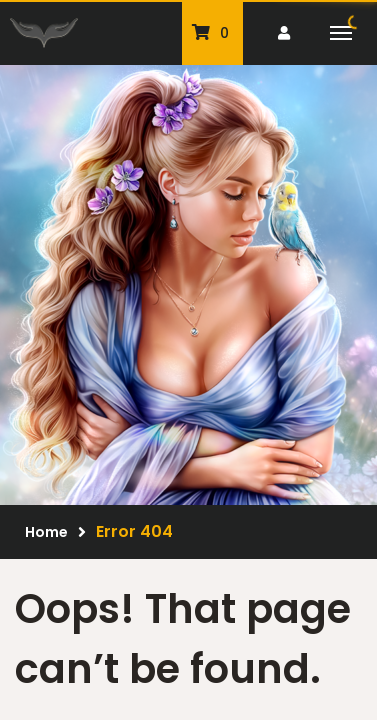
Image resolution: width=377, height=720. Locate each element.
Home (46, 532)
